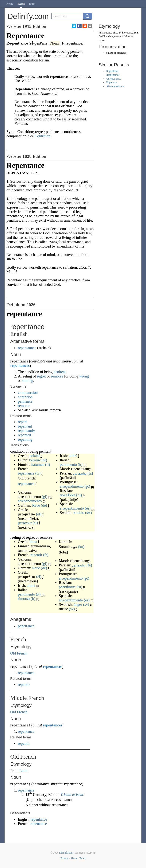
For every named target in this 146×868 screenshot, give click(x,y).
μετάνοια (25, 523)
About (74, 858)
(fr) (38, 473)
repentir (36, 555)
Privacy (65, 858)
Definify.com (66, 853)
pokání (35, 456)
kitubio (79, 513)
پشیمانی (80, 473)
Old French (19, 653)
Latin (23, 771)
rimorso (24, 599)
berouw (35, 460)
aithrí (73, 456)
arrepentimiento (72, 508)
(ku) (81, 547)
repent (23, 422)
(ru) (79, 495)
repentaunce (27, 348)
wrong (84, 376)
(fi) (48, 464)
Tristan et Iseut (72, 795)
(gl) (45, 497)
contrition (25, 397)
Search (21, 4)
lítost (33, 542)
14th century (125, 33)
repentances (20, 366)
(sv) (86, 604)
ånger (78, 604)
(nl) (44, 460)
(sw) (89, 513)
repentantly (26, 431)
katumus (38, 464)
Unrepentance (114, 79)
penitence (25, 401)
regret (42, 376)
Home (10, 4)
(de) (44, 505)
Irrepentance (113, 75)
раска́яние (67, 587)
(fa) (90, 473)
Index (32, 4)
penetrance (26, 626)
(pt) (87, 486)
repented (24, 435)
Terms (82, 858)
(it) (80, 464)
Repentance (112, 71)
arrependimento (30, 501)
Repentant (112, 82)
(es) (88, 508)
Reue (36, 505)
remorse (57, 376)
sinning (28, 381)
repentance (26, 473)
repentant (25, 426)
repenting (25, 439)
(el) (39, 514)
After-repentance (115, 86)
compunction (28, 393)
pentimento (68, 464)
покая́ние (68, 495)
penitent (60, 372)
